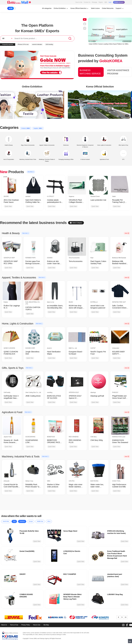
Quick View (8, 206)
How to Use (79, 2)
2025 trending (49, 44)
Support (120, 8)
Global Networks (108, 8)
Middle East (40, 521)
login (110, 2)
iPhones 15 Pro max (23, 44)
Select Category (76, 223)
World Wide (6, 521)
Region (101, 2)
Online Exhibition (61, 8)
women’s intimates (37, 44)
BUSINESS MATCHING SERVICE (90, 72)
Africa (49, 521)
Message (94, 2)
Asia (14, 521)
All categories (47, 8)
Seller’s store (95, 8)
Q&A (106, 2)
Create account (119, 2)
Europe (31, 521)
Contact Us (87, 2)
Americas (22, 521)
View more (26, 233)
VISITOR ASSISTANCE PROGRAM (118, 72)
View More (31, 172)
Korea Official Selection (80, 8)
